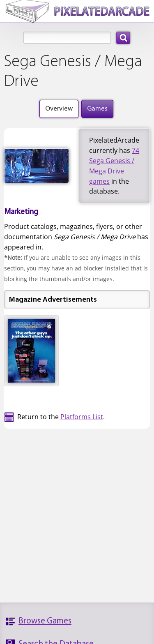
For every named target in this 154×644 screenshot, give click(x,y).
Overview (59, 109)
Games (97, 109)
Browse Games (45, 621)
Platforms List (82, 417)
